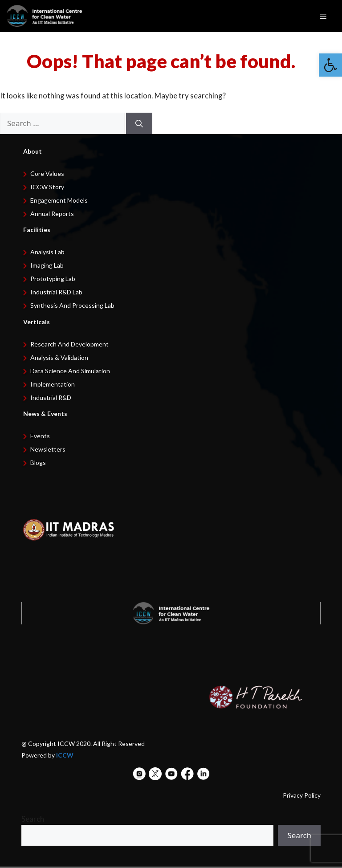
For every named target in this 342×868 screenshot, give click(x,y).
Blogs (38, 463)
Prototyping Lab (53, 279)
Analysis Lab (47, 252)
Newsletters (48, 449)
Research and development (69, 344)
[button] (330, 65)
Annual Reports (52, 214)
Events (40, 436)
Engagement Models (59, 200)
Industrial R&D (51, 397)
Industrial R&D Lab (56, 292)
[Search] (139, 123)
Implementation (53, 384)
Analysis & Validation (59, 357)
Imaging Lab (47, 265)
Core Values (47, 173)
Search (33, 819)
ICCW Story (47, 187)
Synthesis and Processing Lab (72, 305)
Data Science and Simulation (70, 371)
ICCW (65, 755)
